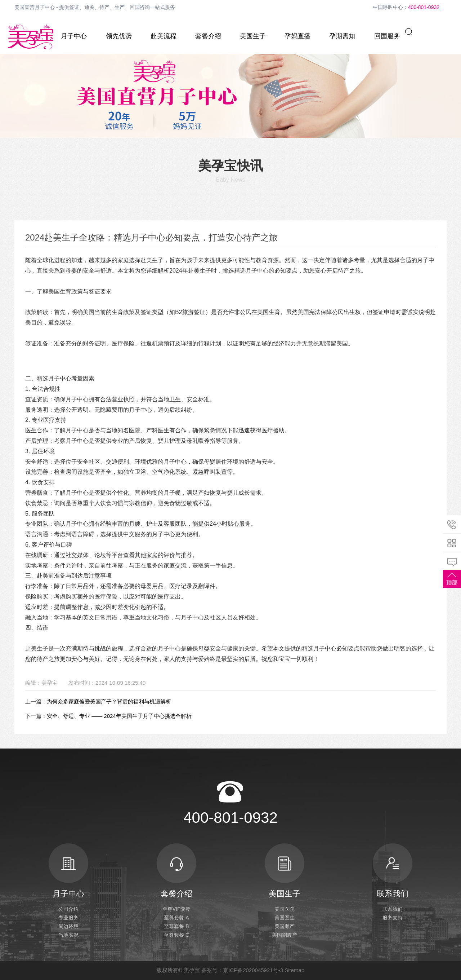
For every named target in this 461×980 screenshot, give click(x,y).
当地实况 (68, 935)
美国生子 (253, 36)
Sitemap (294, 970)
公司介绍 (68, 909)
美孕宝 (192, 970)
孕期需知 (342, 36)
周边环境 (68, 926)
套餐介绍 (208, 36)
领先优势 (119, 36)
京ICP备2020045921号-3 (253, 970)
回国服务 (387, 36)
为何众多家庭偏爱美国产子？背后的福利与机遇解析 (109, 701)
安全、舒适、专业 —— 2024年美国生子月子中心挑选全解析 (119, 716)
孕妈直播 (297, 36)
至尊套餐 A (176, 918)
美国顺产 (285, 926)
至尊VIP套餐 (177, 909)
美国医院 (285, 909)
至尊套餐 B (176, 926)
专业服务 (68, 918)
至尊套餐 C (176, 935)
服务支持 (393, 918)
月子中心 (74, 36)
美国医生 (285, 918)
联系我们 (393, 871)
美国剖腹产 (285, 935)
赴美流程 (164, 36)
